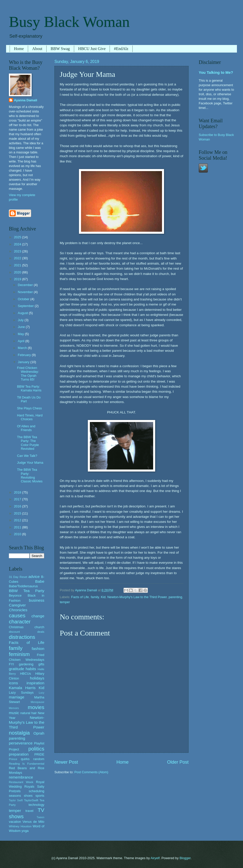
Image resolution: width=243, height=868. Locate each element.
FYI (11, 664)
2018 (18, 492)
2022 (18, 258)
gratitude (16, 669)
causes (17, 615)
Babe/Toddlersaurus (23, 586)
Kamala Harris (22, 688)
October (24, 299)
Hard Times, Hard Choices (30, 417)
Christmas (16, 627)
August (23, 313)
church (39, 627)
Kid (103, 597)
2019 (18, 279)
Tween (40, 817)
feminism (19, 654)
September (26, 306)
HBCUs (25, 674)
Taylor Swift (16, 800)
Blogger (185, 858)
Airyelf (155, 858)
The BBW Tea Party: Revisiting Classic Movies (30, 475)
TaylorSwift (31, 800)
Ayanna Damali (26, 100)
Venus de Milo (33, 822)
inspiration (35, 683)
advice (34, 577)
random (39, 759)
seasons (15, 796)
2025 (18, 237)
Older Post (178, 762)
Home (19, 49)
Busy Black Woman (69, 22)
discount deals (27, 632)
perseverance (21, 743)
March (23, 348)
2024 (18, 244)
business (37, 600)
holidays (37, 678)
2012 (18, 520)
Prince (13, 759)
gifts (41, 664)
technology (36, 805)
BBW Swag (60, 49)
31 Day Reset (18, 577)
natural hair (28, 713)
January (24, 362)
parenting (175, 597)
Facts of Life (80, 597)
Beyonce (15, 595)
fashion (38, 649)
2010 (18, 534)
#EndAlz (121, 49)
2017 (18, 499)
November (26, 292)
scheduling (36, 791)
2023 (18, 251)
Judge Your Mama (30, 463)
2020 (18, 272)
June (22, 327)
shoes (28, 796)
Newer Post (66, 762)
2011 (18, 527)
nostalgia (19, 733)
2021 (18, 265)
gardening (26, 664)
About (37, 49)
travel (29, 811)
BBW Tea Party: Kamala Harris (29, 388)
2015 (18, 513)
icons (13, 683)
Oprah (39, 733)
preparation (19, 754)
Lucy (42, 693)
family (95, 597)
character (20, 621)
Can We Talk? (27, 456)
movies (36, 707)
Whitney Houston (20, 826)
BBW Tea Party (27, 591)
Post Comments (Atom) (91, 772)
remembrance (21, 777)
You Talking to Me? (216, 72)
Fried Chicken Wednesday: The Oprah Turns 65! (28, 374)
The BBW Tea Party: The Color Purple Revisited (28, 443)
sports (40, 796)
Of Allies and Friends (26, 428)
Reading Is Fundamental (27, 764)
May (21, 334)
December (26, 285)
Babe (40, 581)
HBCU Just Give (92, 49)
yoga (25, 831)
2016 (18, 506)
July (21, 320)
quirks (25, 759)
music (14, 713)
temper (65, 602)
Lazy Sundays (21, 693)
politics (36, 749)
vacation (15, 822)
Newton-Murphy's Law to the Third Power (137, 597)
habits (31, 669)
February (25, 355)
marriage (17, 697)
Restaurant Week (21, 782)
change (38, 616)
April (21, 341)
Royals (29, 787)
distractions (22, 637)
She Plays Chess (29, 408)
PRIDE (39, 754)
